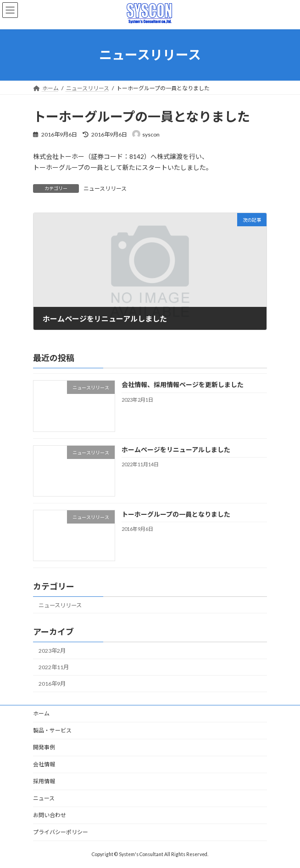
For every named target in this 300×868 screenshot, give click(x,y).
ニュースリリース (105, 188)
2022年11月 (54, 667)
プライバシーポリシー (61, 832)
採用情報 (44, 781)
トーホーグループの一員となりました (176, 514)
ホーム (41, 713)
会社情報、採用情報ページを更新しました (183, 385)
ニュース (44, 798)
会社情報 (44, 764)
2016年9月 (52, 684)
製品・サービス (52, 730)
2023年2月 (52, 651)
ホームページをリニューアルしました (176, 449)
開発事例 (44, 747)
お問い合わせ (50, 815)
